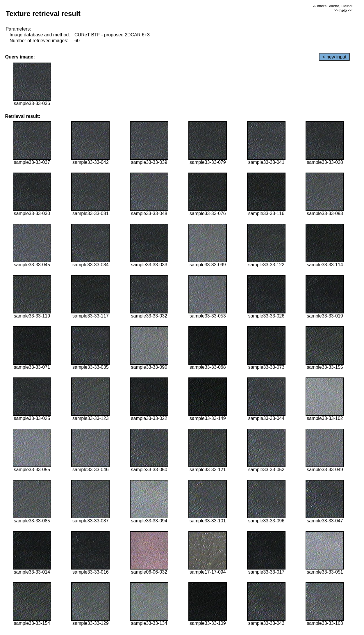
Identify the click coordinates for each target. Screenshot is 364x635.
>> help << (343, 10)
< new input (334, 57)
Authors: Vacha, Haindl (333, 6)
